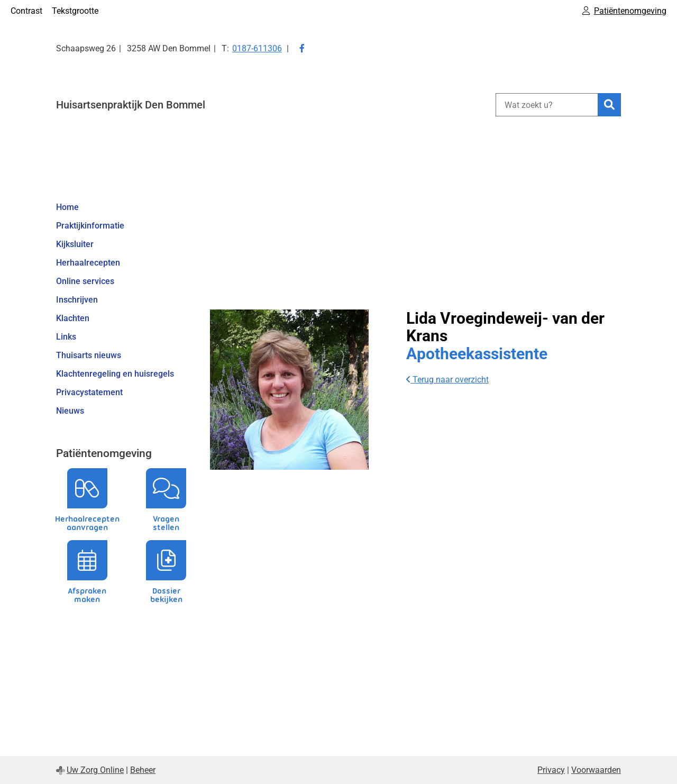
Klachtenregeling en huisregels (115, 374)
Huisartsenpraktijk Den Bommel (131, 105)
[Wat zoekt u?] (547, 105)
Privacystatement (89, 392)
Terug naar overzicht (447, 380)
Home (67, 207)
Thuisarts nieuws (89, 355)
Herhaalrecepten (88, 263)
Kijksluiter (75, 244)
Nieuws (70, 411)
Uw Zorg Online (95, 770)
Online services (85, 281)
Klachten (73, 318)
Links (66, 337)
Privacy (551, 770)
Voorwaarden (596, 770)
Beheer (143, 770)
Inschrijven (77, 300)
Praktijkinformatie (90, 226)
